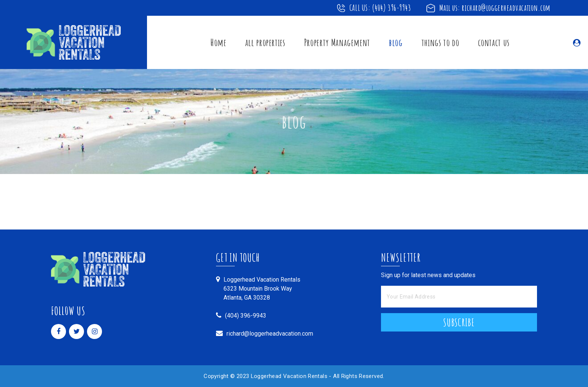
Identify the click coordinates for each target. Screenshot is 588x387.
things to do (440, 42)
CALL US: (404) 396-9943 (380, 8)
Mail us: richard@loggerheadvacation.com (495, 8)
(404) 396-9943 (246, 316)
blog (396, 42)
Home (218, 42)
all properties (265, 42)
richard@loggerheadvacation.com (270, 334)
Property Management (337, 42)
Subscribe (459, 322)
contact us (494, 42)
